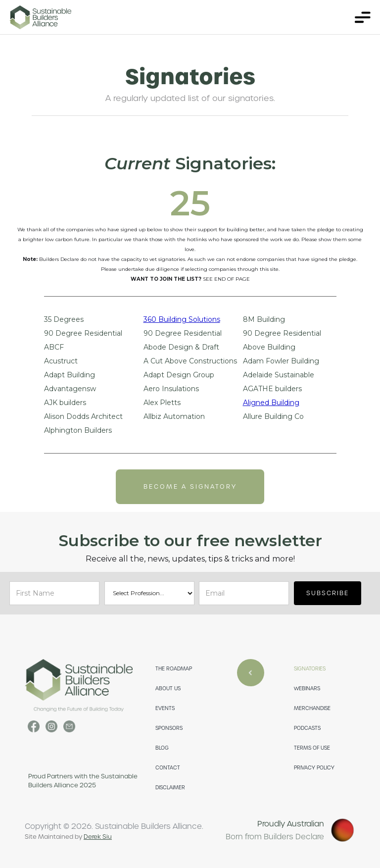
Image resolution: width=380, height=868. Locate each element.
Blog (162, 748)
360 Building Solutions (182, 320)
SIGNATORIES (310, 669)
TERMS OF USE (312, 748)
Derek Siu (98, 837)
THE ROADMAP (174, 669)
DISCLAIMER (170, 788)
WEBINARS (307, 689)
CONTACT (168, 768)
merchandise (312, 708)
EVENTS (165, 708)
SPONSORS (169, 728)
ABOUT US (168, 689)
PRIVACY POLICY (314, 768)
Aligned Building (271, 403)
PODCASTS (307, 728)
